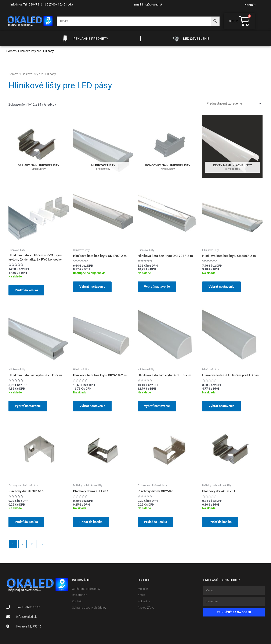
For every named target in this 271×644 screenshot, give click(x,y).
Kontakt (250, 5)
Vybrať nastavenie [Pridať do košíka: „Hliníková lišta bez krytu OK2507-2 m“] (221, 287)
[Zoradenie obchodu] (234, 103)
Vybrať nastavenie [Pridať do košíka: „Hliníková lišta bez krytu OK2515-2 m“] (28, 406)
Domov (11, 51)
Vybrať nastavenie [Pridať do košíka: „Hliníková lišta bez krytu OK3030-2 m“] (157, 406)
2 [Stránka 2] (22, 544)
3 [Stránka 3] (32, 544)
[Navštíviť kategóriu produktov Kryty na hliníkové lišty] (232, 146)
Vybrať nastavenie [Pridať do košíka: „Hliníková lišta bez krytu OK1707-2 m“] (92, 287)
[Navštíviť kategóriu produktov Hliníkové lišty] (103, 146)
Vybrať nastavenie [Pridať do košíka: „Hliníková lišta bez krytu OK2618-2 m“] (92, 406)
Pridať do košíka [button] (26, 290)
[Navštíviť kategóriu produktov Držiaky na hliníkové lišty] (39, 146)
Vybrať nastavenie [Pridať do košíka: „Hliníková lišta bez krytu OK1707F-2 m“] (157, 287)
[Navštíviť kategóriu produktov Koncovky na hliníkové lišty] (168, 146)
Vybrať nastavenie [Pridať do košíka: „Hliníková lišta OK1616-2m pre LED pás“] (221, 406)
